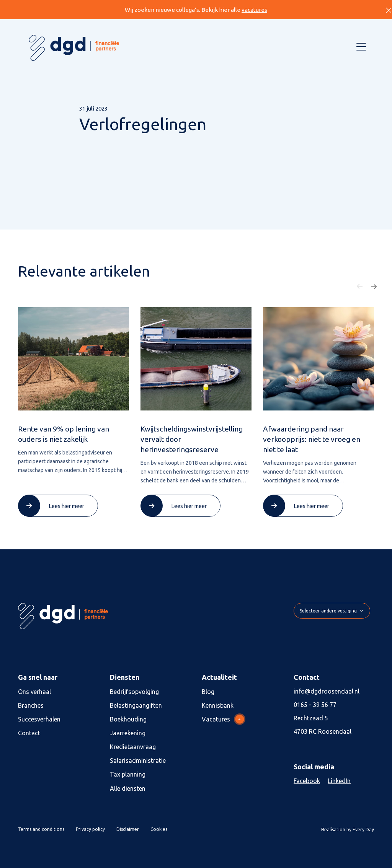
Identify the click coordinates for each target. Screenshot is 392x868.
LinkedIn (339, 781)
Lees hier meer (66, 506)
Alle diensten (128, 788)
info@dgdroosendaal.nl (327, 691)
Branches (31, 705)
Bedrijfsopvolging (134, 692)
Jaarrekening (128, 733)
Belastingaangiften (136, 705)
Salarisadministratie (138, 761)
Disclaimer (128, 829)
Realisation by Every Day (348, 830)
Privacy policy (90, 829)
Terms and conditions (41, 829)
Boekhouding (128, 719)
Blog (208, 692)
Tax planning (128, 774)
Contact (29, 733)
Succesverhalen (39, 719)
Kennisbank (218, 705)
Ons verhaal (34, 692)
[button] (360, 287)
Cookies (159, 829)
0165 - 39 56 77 (315, 705)
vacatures (254, 10)
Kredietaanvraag (133, 747)
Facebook (307, 781)
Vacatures (224, 719)
